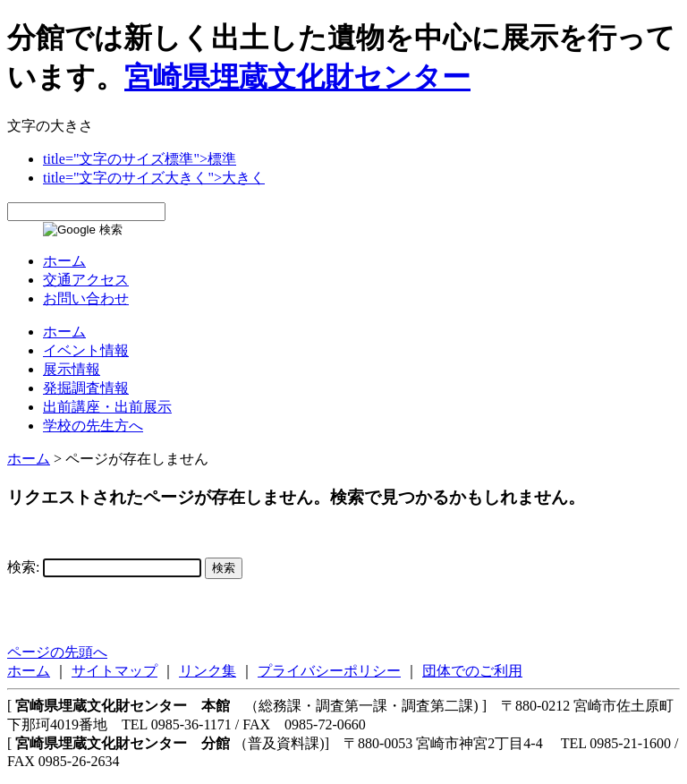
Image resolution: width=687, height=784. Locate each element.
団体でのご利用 (472, 671)
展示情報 (72, 369)
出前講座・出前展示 (107, 407)
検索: (23, 567)
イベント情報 (86, 350)
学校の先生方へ (93, 426)
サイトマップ (114, 671)
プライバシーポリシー (329, 671)
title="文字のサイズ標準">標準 (140, 159)
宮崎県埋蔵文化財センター (297, 77)
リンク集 (208, 671)
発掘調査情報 (86, 388)
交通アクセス (86, 280)
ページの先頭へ (57, 652)
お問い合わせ (86, 298)
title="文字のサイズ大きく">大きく (154, 178)
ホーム (64, 261)
